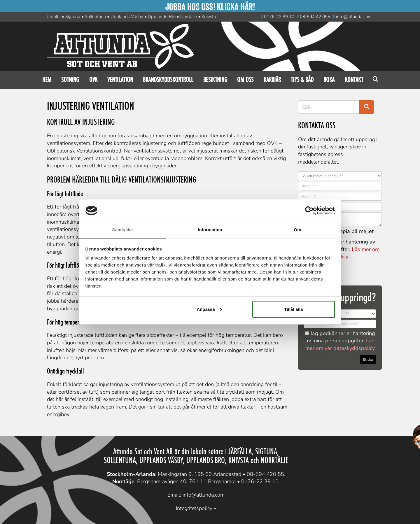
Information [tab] (210, 230)
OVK (93, 80)
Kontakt (354, 80)
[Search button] (367, 107)
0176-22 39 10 (278, 17)
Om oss (245, 80)
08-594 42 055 (314, 17)
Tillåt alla (293, 309)
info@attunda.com (352, 17)
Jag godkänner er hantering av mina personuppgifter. (340, 341)
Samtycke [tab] (123, 230)
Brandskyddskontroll (168, 80)
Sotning (70, 80)
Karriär (272, 80)
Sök (375, 80)
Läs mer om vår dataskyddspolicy (340, 344)
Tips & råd (302, 80)
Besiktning (215, 80)
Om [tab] (297, 230)
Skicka (368, 360)
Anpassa (209, 309)
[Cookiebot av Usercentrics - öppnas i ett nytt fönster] (309, 211)
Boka (329, 80)
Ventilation (120, 80)
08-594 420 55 (265, 474)
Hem (47, 80)
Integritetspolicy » (196, 508)
